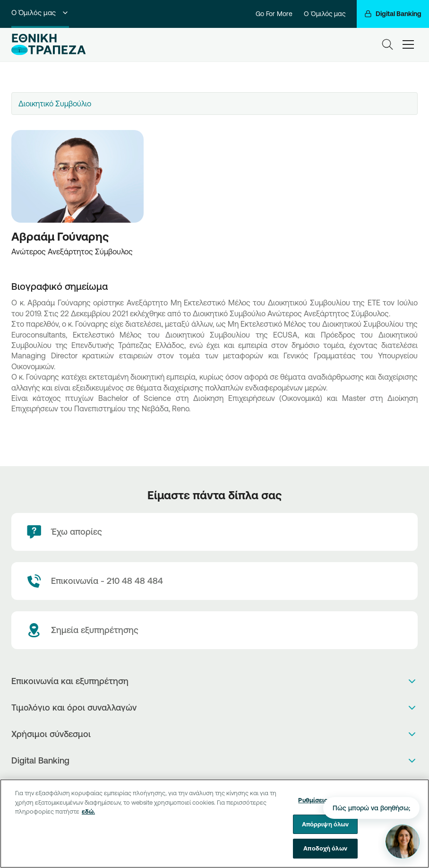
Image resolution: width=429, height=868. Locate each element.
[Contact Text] (214, 581)
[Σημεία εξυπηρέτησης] (214, 630)
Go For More (274, 14)
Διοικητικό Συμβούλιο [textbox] (55, 104)
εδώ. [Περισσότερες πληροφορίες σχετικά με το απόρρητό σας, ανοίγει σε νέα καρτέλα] (88, 817)
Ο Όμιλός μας (40, 13)
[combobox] (214, 104)
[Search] (387, 44)
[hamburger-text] (408, 44)
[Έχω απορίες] (214, 532)
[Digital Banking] (393, 14)
